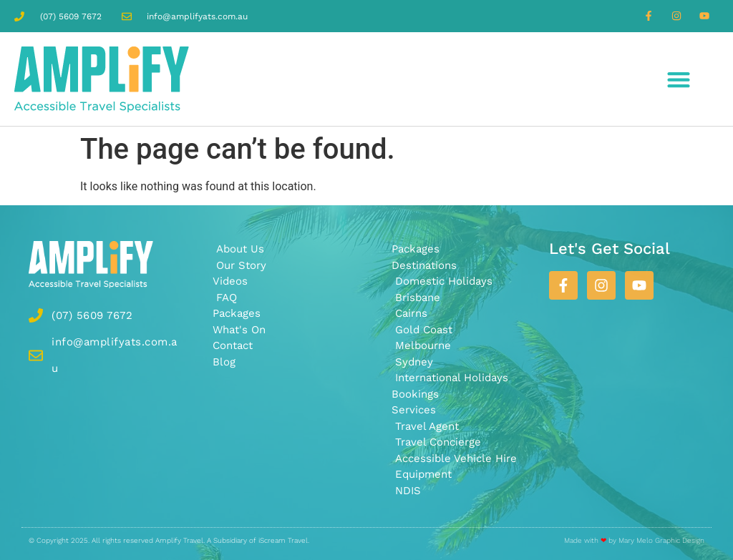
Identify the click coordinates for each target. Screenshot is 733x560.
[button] (679, 79)
